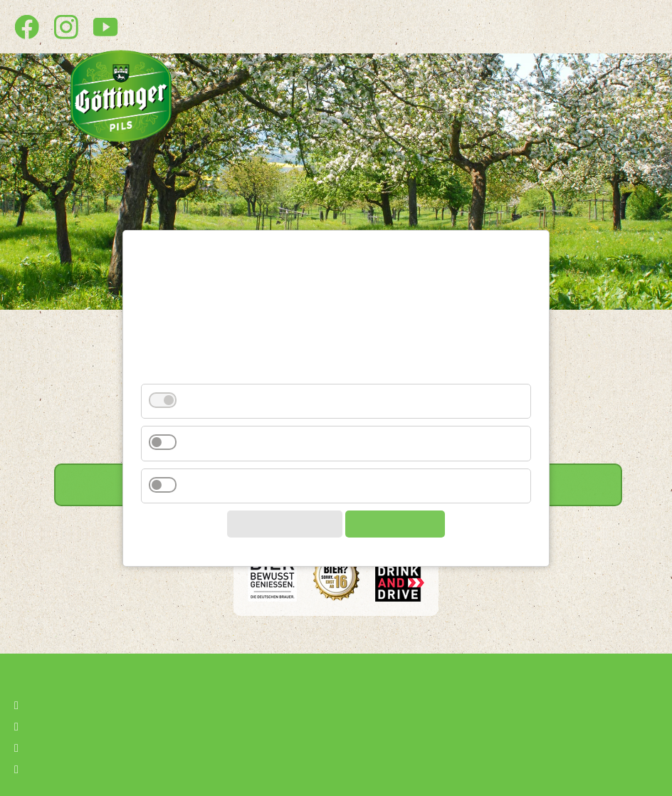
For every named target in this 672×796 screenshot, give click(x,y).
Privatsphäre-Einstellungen (104, 768)
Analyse (205, 493)
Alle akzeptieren (398, 531)
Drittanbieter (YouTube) (247, 450)
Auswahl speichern (281, 531)
